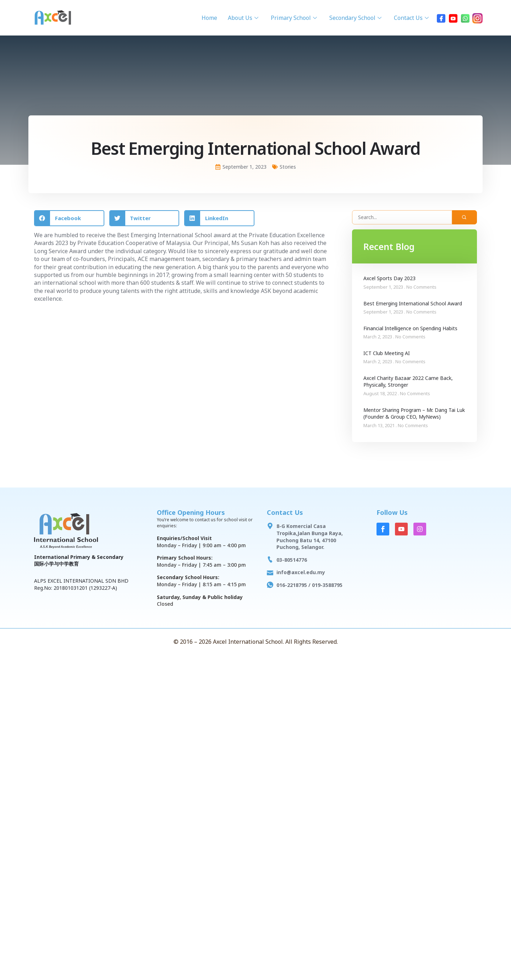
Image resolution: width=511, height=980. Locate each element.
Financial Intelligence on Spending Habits (410, 328)
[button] (69, 218)
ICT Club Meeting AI (387, 353)
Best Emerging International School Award (413, 303)
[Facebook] (441, 18)
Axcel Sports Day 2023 (389, 278)
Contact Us (412, 18)
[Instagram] (477, 18)
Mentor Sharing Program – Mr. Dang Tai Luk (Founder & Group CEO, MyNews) (414, 413)
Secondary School (356, 18)
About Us (244, 18)
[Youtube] (453, 18)
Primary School (295, 18)
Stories (288, 167)
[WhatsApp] (465, 18)
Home (209, 18)
